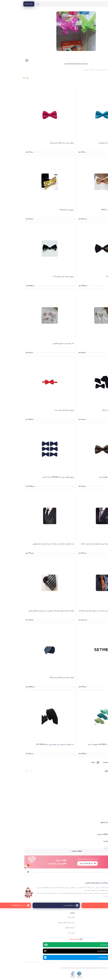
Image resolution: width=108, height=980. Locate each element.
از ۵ (3, 78)
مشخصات (86, 762)
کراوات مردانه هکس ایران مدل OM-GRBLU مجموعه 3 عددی (85, 744)
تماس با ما (49, 933)
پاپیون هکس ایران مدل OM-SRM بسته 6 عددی (36, 477)
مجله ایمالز (49, 917)
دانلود (54, 939)
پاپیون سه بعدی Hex (45, 210)
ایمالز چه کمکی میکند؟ (99, 917)
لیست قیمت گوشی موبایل (44, 923)
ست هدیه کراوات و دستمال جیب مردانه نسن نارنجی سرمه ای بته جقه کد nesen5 (81, 612)
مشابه (74, 762)
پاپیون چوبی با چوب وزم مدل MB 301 (92, 210)
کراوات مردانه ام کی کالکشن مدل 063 (40, 678)
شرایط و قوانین (48, 928)
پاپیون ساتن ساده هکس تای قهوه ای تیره (91, 477)
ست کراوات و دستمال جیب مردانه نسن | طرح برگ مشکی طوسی (31, 544)
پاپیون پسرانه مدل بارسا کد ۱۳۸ (94, 277)
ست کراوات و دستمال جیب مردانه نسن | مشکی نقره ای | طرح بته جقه (82, 544)
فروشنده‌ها (100, 762)
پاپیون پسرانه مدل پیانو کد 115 (41, 277)
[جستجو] (16, 4)
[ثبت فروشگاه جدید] (54, 905)
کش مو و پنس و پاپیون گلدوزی (41, 343)
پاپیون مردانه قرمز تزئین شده (42, 410)
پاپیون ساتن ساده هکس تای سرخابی (40, 143)
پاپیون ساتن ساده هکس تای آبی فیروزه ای (90, 143)
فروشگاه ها (103, 923)
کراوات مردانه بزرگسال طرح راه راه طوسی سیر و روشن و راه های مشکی (29, 611)
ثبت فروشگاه (102, 928)
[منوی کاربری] (7, 4)
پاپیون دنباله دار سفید (97, 343)
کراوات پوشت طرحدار (98, 678)
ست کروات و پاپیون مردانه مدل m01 (92, 410)
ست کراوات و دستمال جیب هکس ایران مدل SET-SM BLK (33, 744)
